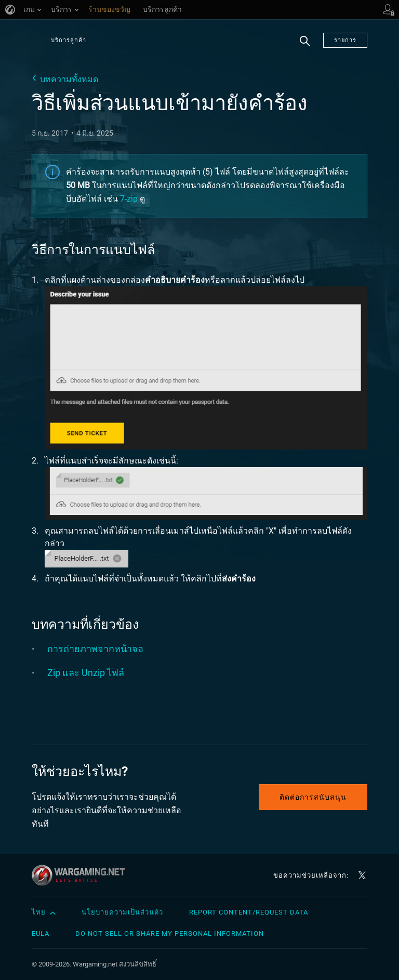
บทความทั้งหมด (69, 79)
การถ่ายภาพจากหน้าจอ (95, 649)
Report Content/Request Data (249, 912)
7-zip (129, 199)
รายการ (345, 40)
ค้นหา (305, 47)
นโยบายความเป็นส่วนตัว (122, 912)
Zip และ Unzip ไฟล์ (86, 673)
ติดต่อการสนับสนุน (313, 797)
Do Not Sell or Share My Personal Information (170, 933)
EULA (41, 933)
